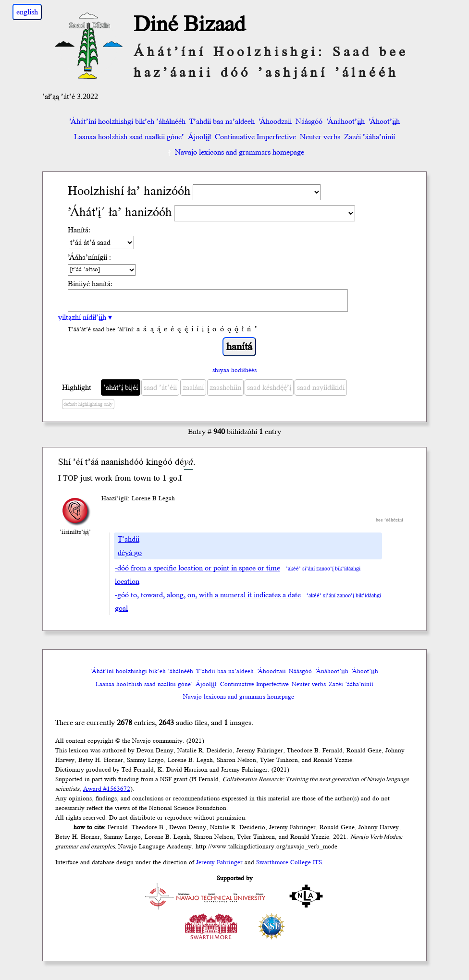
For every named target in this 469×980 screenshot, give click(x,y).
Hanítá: (79, 230)
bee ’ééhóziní (389, 520)
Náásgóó (309, 121)
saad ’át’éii (160, 387)
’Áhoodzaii (275, 121)
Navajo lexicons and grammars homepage (235, 152)
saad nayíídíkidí (321, 387)
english (27, 12)
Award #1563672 (107, 789)
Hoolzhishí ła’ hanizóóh (129, 191)
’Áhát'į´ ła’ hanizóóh (120, 212)
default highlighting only (88, 404)
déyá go (130, 553)
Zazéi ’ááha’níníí (370, 137)
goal (121, 608)
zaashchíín (225, 387)
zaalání (193, 387)
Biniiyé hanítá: (90, 284)
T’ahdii (129, 539)
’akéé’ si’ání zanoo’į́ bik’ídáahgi (323, 569)
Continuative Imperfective (255, 137)
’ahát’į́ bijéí (121, 387)
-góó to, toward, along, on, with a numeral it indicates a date (208, 595)
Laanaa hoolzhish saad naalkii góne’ (129, 137)
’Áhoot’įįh (384, 121)
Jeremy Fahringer (219, 862)
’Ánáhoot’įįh (346, 121)
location (127, 581)
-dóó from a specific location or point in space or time (197, 568)
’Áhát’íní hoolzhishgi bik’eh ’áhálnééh (127, 121)
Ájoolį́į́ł (199, 137)
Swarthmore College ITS (289, 862)
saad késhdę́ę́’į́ (269, 387)
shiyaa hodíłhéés (234, 370)
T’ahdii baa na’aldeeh (222, 121)
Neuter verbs (320, 137)
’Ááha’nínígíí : (89, 257)
